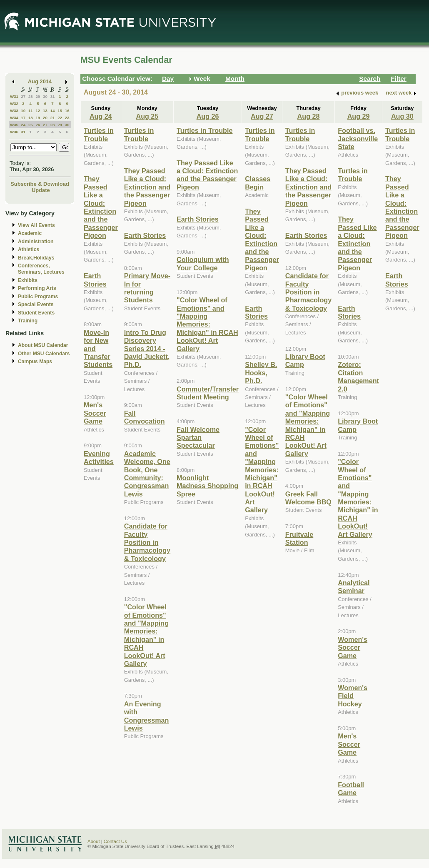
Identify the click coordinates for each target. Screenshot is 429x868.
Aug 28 (309, 116)
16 (67, 111)
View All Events (36, 225)
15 (60, 111)
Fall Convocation (145, 417)
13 (45, 111)
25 (31, 125)
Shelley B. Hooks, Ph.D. (261, 373)
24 (23, 125)
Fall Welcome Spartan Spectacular (198, 438)
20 (45, 118)
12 (38, 111)
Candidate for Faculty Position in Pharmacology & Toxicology (147, 542)
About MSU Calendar (43, 345)
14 (53, 111)
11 (31, 111)
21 (53, 118)
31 (53, 96)
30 (45, 96)
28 (31, 96)
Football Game (351, 789)
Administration (36, 242)
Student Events (36, 313)
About (94, 841)
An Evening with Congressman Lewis (147, 716)
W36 (14, 132)
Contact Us (115, 841)
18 (31, 118)
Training (28, 321)
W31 (14, 96)
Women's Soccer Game (353, 647)
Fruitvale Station (299, 538)
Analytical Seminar (354, 587)
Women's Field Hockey (353, 696)
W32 (14, 104)
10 (23, 111)
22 (60, 118)
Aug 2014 (40, 81)
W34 (14, 118)
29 (38, 96)
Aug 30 (402, 116)
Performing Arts (37, 288)
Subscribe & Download (40, 184)
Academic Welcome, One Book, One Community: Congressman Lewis (147, 474)
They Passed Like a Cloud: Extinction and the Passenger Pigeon (101, 207)
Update (41, 190)
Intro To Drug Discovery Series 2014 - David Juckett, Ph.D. (147, 349)
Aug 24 (101, 116)
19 (38, 118)
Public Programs (38, 297)
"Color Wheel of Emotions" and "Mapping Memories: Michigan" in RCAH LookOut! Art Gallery (146, 635)
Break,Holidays (36, 258)
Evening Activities (99, 458)
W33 (14, 111)
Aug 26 (208, 116)
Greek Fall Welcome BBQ (308, 498)
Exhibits (28, 280)
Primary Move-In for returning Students (147, 288)
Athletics (29, 249)
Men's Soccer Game (95, 413)
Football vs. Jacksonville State (358, 138)
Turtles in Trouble (99, 134)
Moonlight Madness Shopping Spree (207, 486)
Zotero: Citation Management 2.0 (358, 377)
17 (23, 118)
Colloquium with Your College (203, 263)
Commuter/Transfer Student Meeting (208, 393)
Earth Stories (95, 280)
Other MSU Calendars (44, 354)
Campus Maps (35, 362)
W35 (14, 125)
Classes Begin (258, 183)
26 (38, 125)
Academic (30, 233)
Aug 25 (147, 116)
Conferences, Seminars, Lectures (41, 269)
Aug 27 (262, 116)
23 (67, 118)
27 (23, 96)
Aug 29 (359, 116)
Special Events (36, 304)
